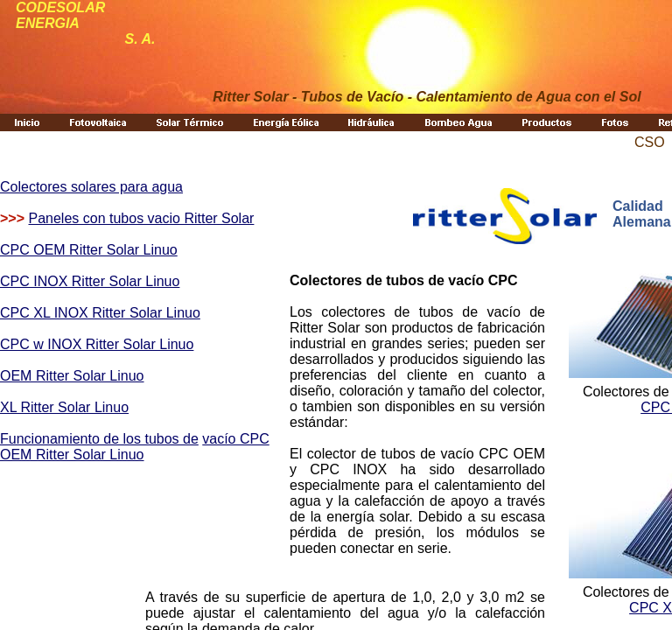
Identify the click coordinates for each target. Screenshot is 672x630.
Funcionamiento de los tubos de (99, 439)
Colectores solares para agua (91, 187)
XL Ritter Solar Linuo (64, 407)
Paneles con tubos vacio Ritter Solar (141, 218)
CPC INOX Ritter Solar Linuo (90, 281)
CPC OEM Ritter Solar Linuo (89, 250)
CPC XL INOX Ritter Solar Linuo (100, 313)
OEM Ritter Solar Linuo (72, 376)
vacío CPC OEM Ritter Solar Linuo (135, 447)
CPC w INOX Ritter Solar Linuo (97, 344)
